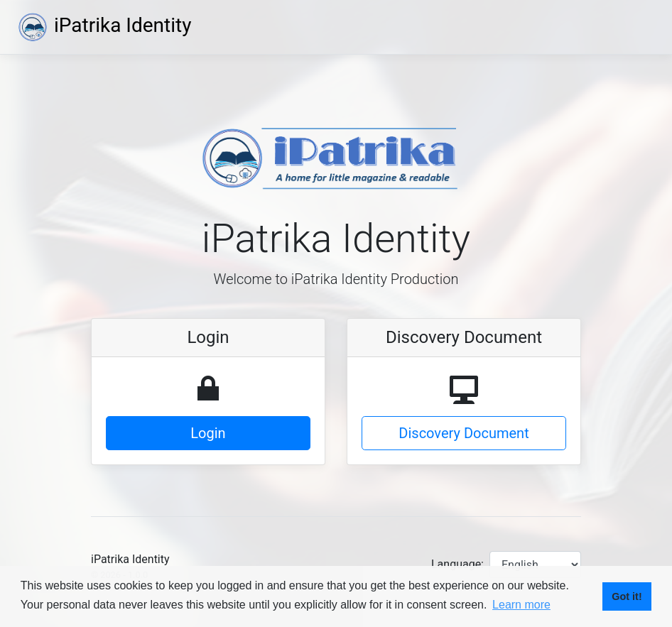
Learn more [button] (521, 605)
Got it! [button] (627, 596)
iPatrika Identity (104, 25)
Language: (457, 564)
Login (208, 433)
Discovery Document (464, 433)
